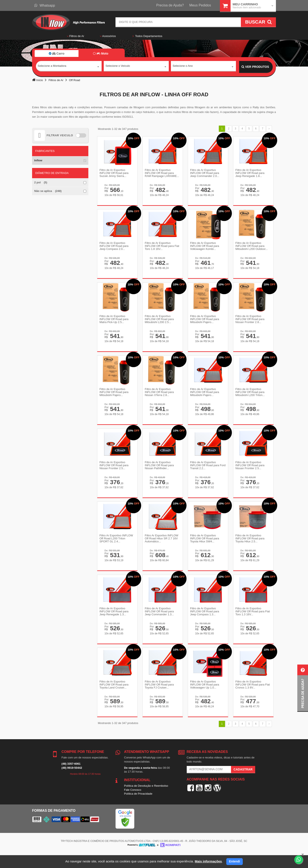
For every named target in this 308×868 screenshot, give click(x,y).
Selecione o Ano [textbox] (183, 67)
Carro (57, 53)
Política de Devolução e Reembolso (146, 800)
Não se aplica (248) (48, 191)
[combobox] (69, 67)
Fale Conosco (133, 804)
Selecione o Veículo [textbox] (118, 67)
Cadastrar (243, 784)
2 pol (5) (41, 182)
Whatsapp (45, 5)
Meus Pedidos (200, 5)
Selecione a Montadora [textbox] (52, 67)
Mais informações (208, 861)
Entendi (235, 861)
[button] (303, 688)
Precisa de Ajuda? (170, 5)
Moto (101, 53)
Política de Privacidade (138, 808)
